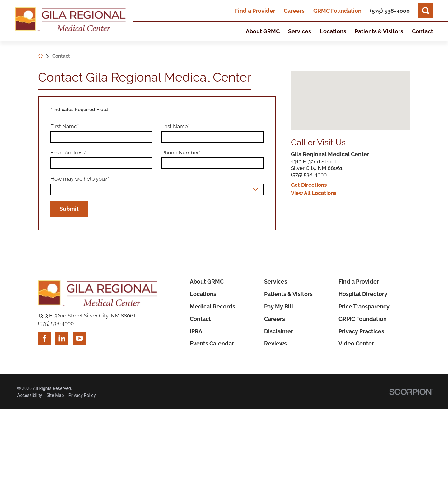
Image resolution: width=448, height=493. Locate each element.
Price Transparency (364, 306)
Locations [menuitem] (333, 31)
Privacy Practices (361, 331)
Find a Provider (255, 11)
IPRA (196, 331)
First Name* (65, 126)
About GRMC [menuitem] (263, 31)
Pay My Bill (279, 306)
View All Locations (314, 193)
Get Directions (309, 185)
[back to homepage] (45, 56)
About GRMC (207, 282)
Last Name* (175, 126)
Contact (200, 319)
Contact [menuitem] (422, 31)
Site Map (55, 395)
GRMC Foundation (337, 11)
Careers (294, 11)
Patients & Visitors (288, 294)
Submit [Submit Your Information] (69, 209)
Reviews (275, 343)
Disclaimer (279, 331)
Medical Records (212, 306)
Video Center (356, 343)
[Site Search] (426, 11)
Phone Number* (181, 153)
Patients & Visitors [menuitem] (379, 31)
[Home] (70, 21)
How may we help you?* (80, 179)
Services (276, 282)
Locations (203, 294)
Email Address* (68, 153)
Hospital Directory (363, 294)
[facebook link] (44, 338)
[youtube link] (79, 338)
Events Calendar (212, 343)
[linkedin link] (62, 338)
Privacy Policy (82, 395)
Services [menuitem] (300, 31)
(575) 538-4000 (309, 175)
